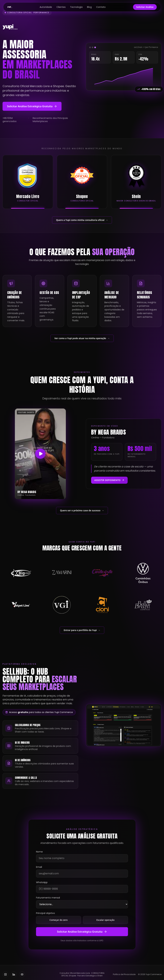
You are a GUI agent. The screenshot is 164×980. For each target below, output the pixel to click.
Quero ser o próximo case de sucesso (82, 511)
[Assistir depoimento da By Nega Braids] (40, 454)
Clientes (61, 7)
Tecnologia (76, 7)
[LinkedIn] (14, 974)
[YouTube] (22, 974)
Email (39, 867)
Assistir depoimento (109, 480)
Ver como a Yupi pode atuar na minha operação (82, 338)
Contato (101, 7)
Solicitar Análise (145, 7)
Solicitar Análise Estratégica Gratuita (32, 106)
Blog (89, 7)
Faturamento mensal (48, 898)
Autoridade (46, 7)
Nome (39, 852)
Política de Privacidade (124, 974)
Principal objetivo (45, 913)
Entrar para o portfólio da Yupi (82, 630)
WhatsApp (42, 882)
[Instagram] (5, 974)
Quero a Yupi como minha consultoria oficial (82, 220)
